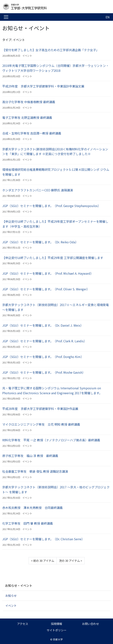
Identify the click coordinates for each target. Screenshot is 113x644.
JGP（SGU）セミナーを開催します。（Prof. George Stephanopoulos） (51, 206)
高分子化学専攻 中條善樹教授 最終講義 (29, 102)
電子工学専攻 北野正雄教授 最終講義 (27, 118)
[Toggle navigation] (6, 17)
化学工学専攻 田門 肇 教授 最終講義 (28, 523)
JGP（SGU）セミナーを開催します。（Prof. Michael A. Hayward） (48, 273)
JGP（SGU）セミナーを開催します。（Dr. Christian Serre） (43, 539)
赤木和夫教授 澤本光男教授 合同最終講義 (33, 508)
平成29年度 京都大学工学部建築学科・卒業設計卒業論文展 (43, 86)
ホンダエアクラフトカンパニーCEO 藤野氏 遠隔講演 (38, 190)
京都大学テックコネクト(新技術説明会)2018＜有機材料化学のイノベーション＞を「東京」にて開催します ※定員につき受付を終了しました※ (55, 152)
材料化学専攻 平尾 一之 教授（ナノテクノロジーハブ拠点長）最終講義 (51, 440)
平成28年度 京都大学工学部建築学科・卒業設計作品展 (40, 409)
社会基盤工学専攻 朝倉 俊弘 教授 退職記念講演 (35, 471)
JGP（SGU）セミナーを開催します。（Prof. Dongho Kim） (43, 357)
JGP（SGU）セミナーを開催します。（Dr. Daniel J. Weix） (43, 325)
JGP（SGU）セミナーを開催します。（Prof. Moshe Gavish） (44, 372)
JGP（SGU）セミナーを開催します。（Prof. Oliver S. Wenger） (46, 289)
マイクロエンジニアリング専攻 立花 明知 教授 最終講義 (41, 424)
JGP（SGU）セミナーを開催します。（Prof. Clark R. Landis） (45, 341)
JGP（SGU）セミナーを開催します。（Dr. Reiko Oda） (40, 242)
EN (108, 17)
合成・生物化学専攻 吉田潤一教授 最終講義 (32, 133)
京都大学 (58, 639)
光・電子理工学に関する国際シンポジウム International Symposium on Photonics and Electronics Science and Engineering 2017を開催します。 (52, 390)
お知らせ (11, 596)
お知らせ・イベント (19, 585)
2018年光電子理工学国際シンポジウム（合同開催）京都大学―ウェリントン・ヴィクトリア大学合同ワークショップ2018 (56, 68)
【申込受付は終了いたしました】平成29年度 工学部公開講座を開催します (53, 258)
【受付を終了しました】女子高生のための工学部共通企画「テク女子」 (51, 50)
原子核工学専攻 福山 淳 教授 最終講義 (30, 456)
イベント (27, 56)
